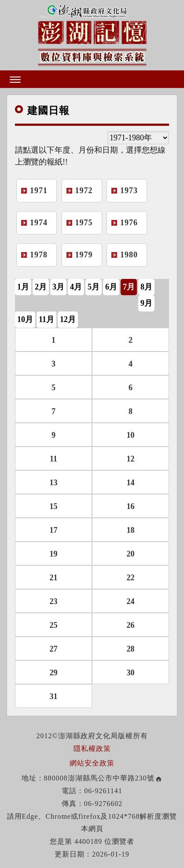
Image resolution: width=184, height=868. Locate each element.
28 (131, 649)
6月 (111, 287)
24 (131, 601)
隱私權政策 (92, 749)
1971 (39, 190)
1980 (129, 255)
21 (54, 578)
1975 (84, 223)
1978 (39, 255)
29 (54, 673)
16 (131, 506)
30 (131, 673)
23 (54, 601)
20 (131, 554)
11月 (46, 319)
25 (54, 625)
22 (131, 578)
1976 (129, 223)
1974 (39, 223)
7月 (129, 287)
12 (131, 459)
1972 (84, 190)
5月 (94, 287)
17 (54, 530)
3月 (58, 287)
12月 (68, 319)
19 (54, 554)
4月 (76, 287)
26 (131, 625)
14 (131, 483)
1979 (84, 255)
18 (131, 530)
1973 (129, 190)
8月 (146, 287)
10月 (25, 319)
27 (54, 649)
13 (54, 483)
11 (53, 459)
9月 (146, 303)
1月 (23, 287)
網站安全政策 (92, 763)
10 (131, 435)
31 (54, 696)
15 (54, 506)
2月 (41, 287)
